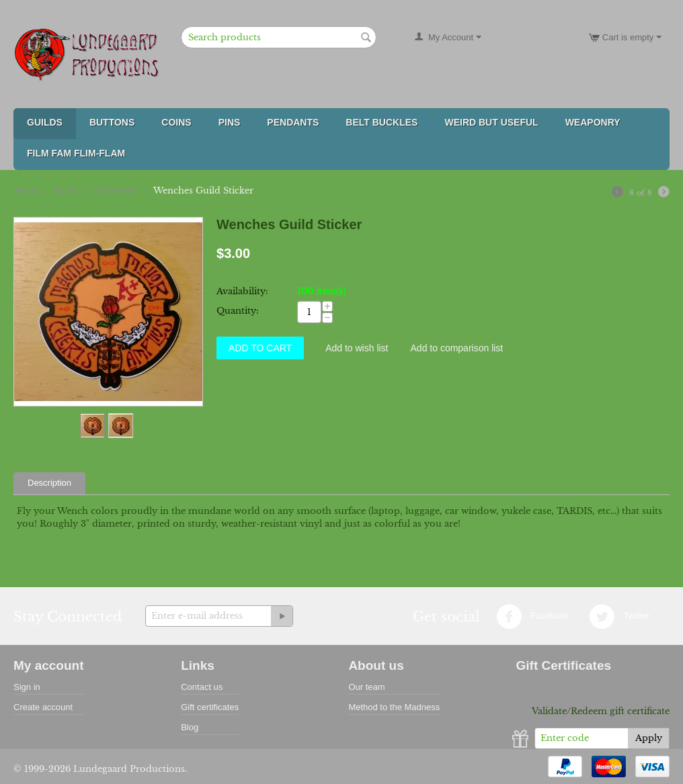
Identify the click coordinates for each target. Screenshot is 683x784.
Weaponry (593, 122)
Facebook (533, 617)
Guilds (45, 122)
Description (49, 483)
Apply (649, 738)
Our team (366, 687)
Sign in (27, 687)
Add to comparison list (457, 348)
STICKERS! (116, 190)
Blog (190, 727)
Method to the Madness (394, 707)
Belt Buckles (381, 122)
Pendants (293, 122)
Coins (176, 122)
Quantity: (238, 311)
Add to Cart (260, 348)
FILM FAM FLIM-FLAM (76, 153)
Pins (230, 122)
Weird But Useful (491, 122)
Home (27, 190)
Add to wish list (357, 348)
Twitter (619, 617)
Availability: (242, 291)
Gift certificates (210, 707)
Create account (43, 707)
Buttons (112, 122)
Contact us (202, 687)
